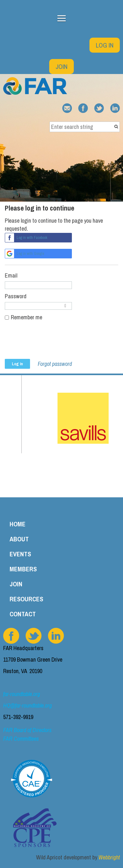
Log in (105, 45)
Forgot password (55, 364)
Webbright (109, 857)
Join (61, 67)
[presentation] (53, 343)
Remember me (27, 317)
